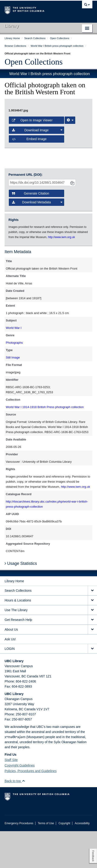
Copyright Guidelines (20, 802)
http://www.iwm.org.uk (76, 523)
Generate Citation (31, 230)
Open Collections (34, 62)
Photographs (14, 379)
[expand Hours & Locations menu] (92, 637)
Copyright (64, 860)
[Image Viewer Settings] (70, 175)
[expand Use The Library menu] (92, 647)
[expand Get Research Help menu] (92, 657)
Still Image (13, 394)
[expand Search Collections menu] (92, 627)
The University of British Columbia (35, 9)
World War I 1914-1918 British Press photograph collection (45, 444)
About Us (11, 666)
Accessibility (82, 860)
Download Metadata (37, 239)
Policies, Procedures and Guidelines (31, 808)
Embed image (29, 194)
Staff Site (11, 797)
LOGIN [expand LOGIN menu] (10, 686)
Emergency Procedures (19, 860)
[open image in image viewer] (48, 133)
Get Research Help (18, 657)
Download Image (37, 185)
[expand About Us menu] (92, 666)
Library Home (14, 618)
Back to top (15, 818)
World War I (14, 364)
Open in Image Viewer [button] (32, 175)
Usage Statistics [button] (21, 600)
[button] (23, 818)
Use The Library (16, 647)
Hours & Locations (18, 637)
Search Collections (18, 627)
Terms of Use (46, 860)
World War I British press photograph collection (50, 74)
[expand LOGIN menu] (92, 686)
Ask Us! (10, 676)
